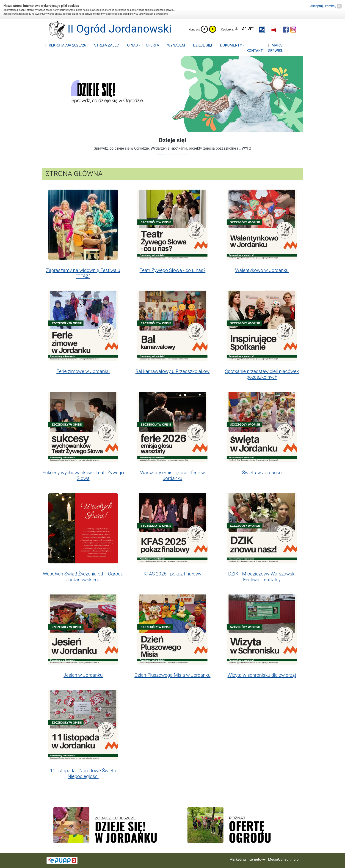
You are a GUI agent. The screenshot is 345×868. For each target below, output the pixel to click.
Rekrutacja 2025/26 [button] (67, 45)
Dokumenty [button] (230, 45)
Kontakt (255, 51)
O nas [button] (132, 45)
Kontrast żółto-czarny (213, 29)
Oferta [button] (152, 45)
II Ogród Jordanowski (107, 30)
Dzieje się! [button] (202, 45)
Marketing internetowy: (248, 859)
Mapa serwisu (276, 48)
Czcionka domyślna (238, 29)
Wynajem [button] (176, 45)
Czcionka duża (251, 29)
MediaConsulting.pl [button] (284, 859)
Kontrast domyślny (204, 29)
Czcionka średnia (244, 29)
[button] (262, 30)
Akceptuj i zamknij (326, 6)
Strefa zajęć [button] (106, 45)
